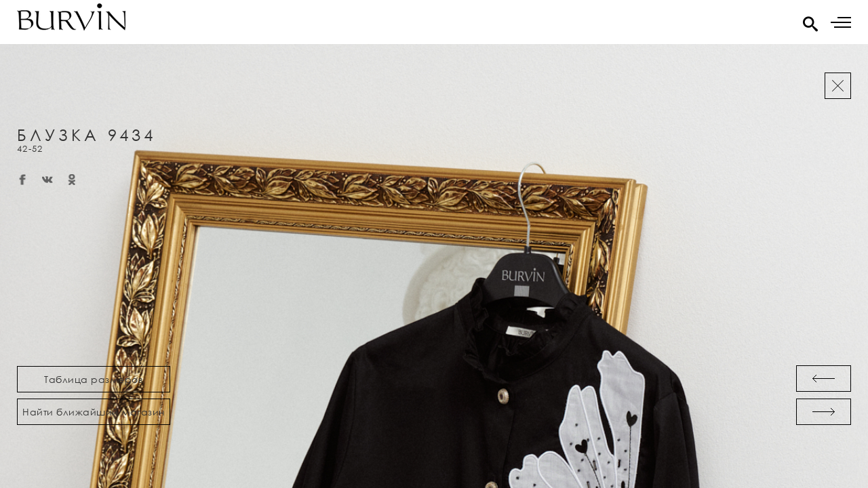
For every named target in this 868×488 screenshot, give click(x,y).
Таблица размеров (94, 379)
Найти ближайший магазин (94, 412)
